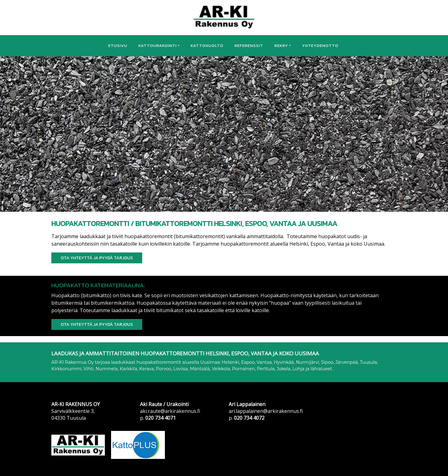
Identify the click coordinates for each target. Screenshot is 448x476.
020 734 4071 (161, 418)
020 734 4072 (249, 418)
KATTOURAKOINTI (158, 46)
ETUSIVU (118, 46)
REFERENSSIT (249, 46)
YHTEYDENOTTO (320, 46)
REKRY (281, 46)
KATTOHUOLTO (207, 46)
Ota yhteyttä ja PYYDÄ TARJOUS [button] (97, 258)
